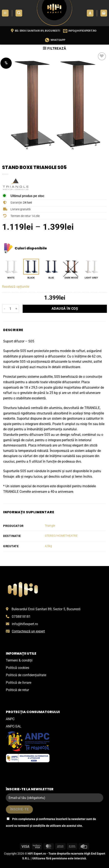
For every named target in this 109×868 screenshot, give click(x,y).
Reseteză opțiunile (16, 287)
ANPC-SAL (14, 726)
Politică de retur (17, 690)
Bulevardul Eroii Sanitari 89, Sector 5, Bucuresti (46, 609)
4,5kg (48, 546)
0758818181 (21, 617)
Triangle (50, 526)
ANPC (10, 719)
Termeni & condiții (19, 660)
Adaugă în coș (65, 309)
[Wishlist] (102, 56)
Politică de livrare (19, 683)
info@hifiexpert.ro (25, 624)
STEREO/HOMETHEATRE (61, 536)
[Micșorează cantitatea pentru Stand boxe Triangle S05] (5, 309)
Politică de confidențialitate (26, 675)
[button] (5, 13)
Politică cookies (18, 668)
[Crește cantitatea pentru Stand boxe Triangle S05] (16, 309)
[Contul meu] (90, 13)
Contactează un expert (28, 631)
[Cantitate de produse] (10, 309)
